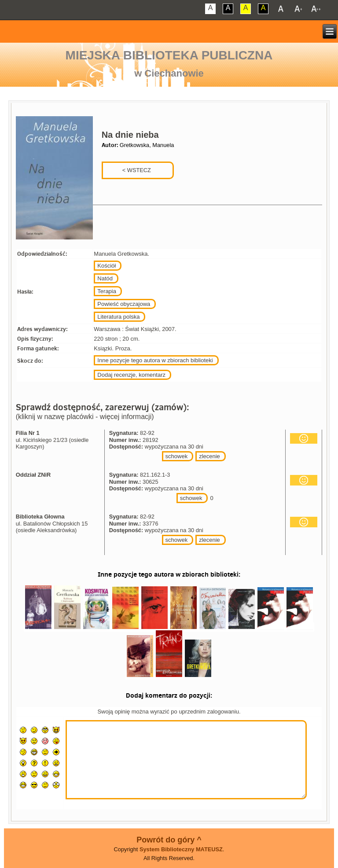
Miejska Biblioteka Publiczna (169, 55)
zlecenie (209, 456)
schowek (177, 456)
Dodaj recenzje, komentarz (131, 375)
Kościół (107, 266)
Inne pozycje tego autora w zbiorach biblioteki (155, 360)
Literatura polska (118, 317)
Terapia (107, 291)
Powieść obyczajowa (124, 304)
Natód (105, 278)
